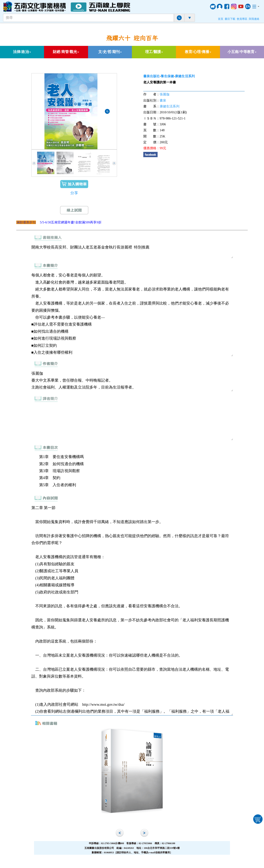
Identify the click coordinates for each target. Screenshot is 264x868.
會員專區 (242, 19)
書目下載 (230, 19)
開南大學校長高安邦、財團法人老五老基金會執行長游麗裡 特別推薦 (132, 251)
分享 (74, 193)
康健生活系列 (185, 76)
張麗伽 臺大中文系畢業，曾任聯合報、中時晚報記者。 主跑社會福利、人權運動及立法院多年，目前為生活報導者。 (132, 380)
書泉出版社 (152, 76)
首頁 (221, 19)
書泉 (163, 100)
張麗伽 (165, 94)
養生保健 (167, 76)
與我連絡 (254, 19)
